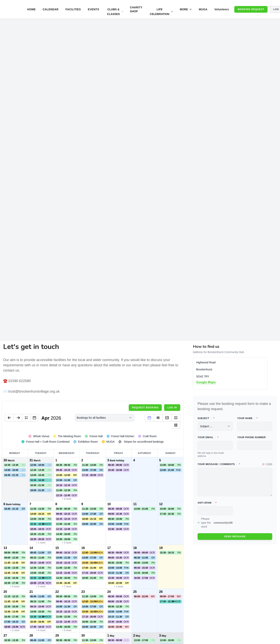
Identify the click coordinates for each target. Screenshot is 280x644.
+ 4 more (41, 630)
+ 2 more (15, 630)
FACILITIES (73, 9)
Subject (215, 418)
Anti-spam (215, 503)
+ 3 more (67, 543)
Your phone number (253, 437)
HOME (31, 9)
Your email (215, 437)
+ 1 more (41, 543)
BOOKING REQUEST (251, 9)
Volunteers (222, 9)
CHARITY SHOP (136, 9)
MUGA (203, 9)
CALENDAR (50, 9)
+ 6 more (67, 499)
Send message (235, 537)
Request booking (145, 408)
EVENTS (94, 9)
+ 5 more (15, 587)
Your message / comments (235, 464)
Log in (172, 408)
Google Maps (206, 382)
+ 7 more (67, 587)
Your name (255, 418)
